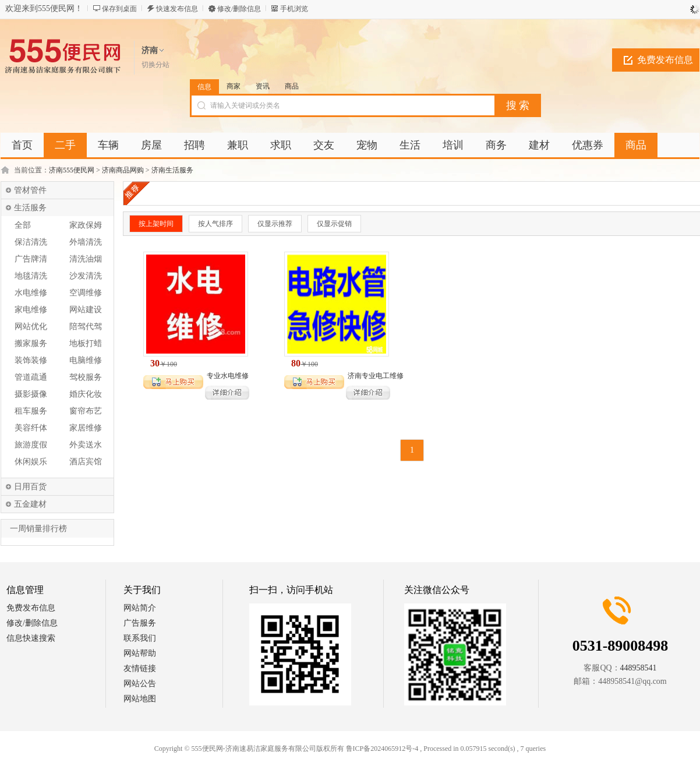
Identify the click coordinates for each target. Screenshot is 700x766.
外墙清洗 (86, 242)
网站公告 (140, 684)
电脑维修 (86, 360)
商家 (234, 86)
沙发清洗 (86, 276)
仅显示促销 (334, 224)
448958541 (639, 668)
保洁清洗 (31, 242)
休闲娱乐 (31, 462)
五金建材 (30, 504)
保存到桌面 (119, 9)
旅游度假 (31, 445)
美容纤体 (31, 428)
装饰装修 (31, 360)
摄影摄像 (31, 394)
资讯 (263, 86)
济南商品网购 (123, 170)
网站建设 (86, 310)
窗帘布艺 (86, 411)
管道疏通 (31, 377)
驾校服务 (86, 377)
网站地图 (140, 699)
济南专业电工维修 (376, 376)
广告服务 (140, 623)
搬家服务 (31, 343)
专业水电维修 (228, 376)
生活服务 (30, 208)
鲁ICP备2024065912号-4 (382, 749)
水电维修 (31, 293)
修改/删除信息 (239, 9)
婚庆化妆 (86, 394)
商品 (292, 86)
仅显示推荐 (275, 224)
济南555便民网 (72, 170)
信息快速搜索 (31, 638)
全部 (23, 225)
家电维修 (31, 310)
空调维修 (86, 293)
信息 (204, 87)
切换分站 (155, 65)
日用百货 (30, 487)
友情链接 (140, 668)
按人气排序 (215, 224)
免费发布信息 (665, 60)
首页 (22, 145)
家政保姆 (86, 225)
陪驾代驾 (86, 326)
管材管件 (30, 190)
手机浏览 (294, 9)
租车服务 (31, 411)
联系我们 (140, 638)
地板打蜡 (86, 343)
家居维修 (86, 428)
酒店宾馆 (86, 462)
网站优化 (31, 326)
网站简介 (140, 608)
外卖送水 (86, 445)
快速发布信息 (177, 9)
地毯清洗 (31, 276)
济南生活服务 (172, 170)
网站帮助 (140, 653)
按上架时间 (156, 224)
